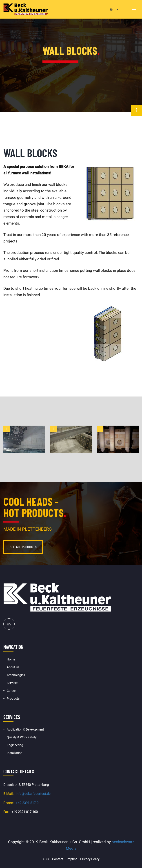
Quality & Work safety (22, 737)
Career (11, 691)
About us (13, 667)
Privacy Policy (90, 859)
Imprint (72, 859)
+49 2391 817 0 (27, 803)
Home (11, 659)
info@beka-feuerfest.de (33, 794)
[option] (71, 56)
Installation (15, 753)
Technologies (16, 675)
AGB (46, 859)
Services (12, 683)
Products (13, 699)
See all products (23, 547)
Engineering (15, 745)
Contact (58, 859)
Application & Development (25, 729)
